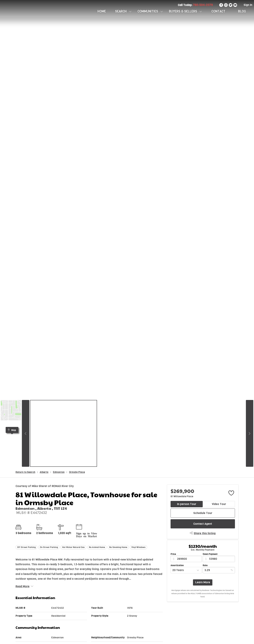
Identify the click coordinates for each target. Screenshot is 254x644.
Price (173, 554)
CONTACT (218, 11)
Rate (205, 565)
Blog (242, 11)
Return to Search (25, 472)
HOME (102, 11)
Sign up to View (87, 533)
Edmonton (59, 472)
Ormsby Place (77, 472)
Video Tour (219, 504)
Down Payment (210, 554)
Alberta (44, 472)
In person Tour (187, 504)
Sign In (248, 5)
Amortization (177, 565)
